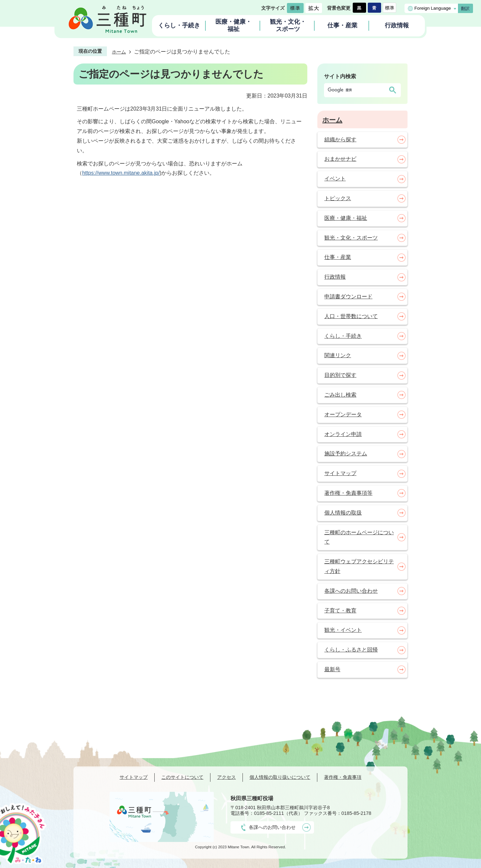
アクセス (226, 777)
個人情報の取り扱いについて (280, 777)
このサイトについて (182, 777)
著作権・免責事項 (343, 777)
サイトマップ (134, 777)
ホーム (119, 52)
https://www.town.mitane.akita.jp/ (121, 173)
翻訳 (465, 9)
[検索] (356, 90)
